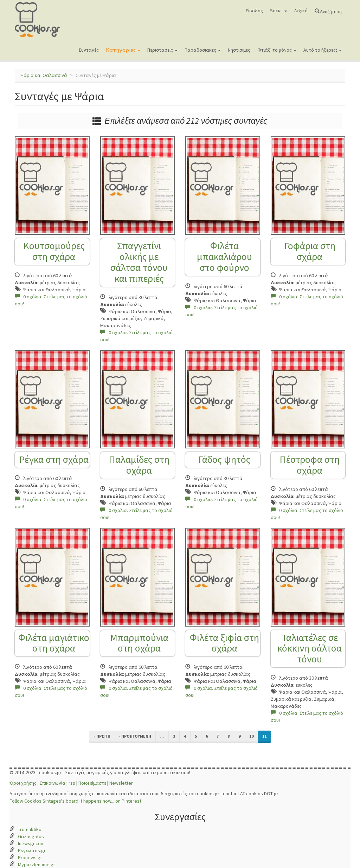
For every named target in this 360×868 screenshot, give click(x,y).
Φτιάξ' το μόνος (277, 50)
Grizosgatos (31, 836)
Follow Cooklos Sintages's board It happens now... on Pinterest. (76, 801)
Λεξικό (301, 11)
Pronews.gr (30, 857)
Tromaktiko (30, 829)
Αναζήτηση (331, 11)
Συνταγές (89, 50)
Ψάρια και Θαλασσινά (44, 75)
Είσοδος (254, 11)
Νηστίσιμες (239, 50)
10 (251, 736)
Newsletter (121, 783)
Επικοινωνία (53, 783)
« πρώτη (102, 736)
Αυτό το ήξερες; (323, 50)
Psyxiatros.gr (32, 850)
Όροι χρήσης (23, 783)
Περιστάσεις (162, 50)
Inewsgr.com (31, 843)
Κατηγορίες (123, 50)
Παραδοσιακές (203, 50)
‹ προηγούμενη (135, 736)
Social (279, 11)
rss (72, 783)
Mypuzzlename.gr (37, 864)
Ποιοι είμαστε (92, 783)
